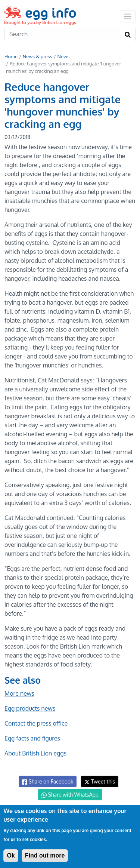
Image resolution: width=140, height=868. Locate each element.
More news (19, 693)
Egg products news (30, 708)
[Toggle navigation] (128, 16)
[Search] (62, 34)
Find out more (45, 855)
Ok (11, 855)
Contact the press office (36, 723)
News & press (38, 56)
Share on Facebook (48, 782)
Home (11, 56)
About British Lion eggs (35, 753)
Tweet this (100, 781)
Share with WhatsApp (70, 795)
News (63, 56)
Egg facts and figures (32, 738)
